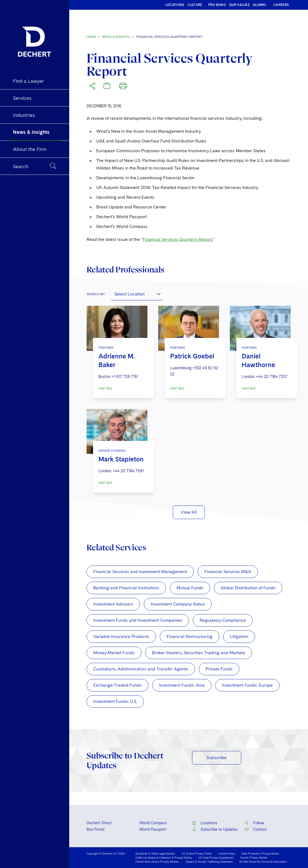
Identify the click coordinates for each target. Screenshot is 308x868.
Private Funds (219, 669)
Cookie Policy (227, 853)
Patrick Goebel (192, 356)
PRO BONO (217, 5)
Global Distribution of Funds (248, 588)
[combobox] (137, 294)
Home (91, 37)
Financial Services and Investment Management (140, 572)
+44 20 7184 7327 (272, 377)
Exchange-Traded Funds (117, 685)
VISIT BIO (105, 388)
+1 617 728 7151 (125, 377)
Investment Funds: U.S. (115, 701)
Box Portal (95, 829)
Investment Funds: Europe (247, 685)
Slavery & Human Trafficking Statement (209, 862)
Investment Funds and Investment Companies (138, 620)
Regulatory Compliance (223, 620)
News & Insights (116, 37)
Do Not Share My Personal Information (263, 862)
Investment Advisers (113, 604)
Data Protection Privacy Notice (260, 853)
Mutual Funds (190, 588)
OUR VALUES (239, 5)
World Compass (153, 823)
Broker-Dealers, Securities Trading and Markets (199, 653)
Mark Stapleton (121, 459)
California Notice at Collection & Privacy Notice (164, 857)
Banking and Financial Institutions (126, 588)
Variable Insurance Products (121, 636)
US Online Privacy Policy (197, 853)
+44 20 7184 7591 (128, 471)
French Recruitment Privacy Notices (157, 862)
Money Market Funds (114, 653)
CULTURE (195, 5)
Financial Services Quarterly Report (177, 239)
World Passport (153, 829)
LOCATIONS (175, 5)
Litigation (239, 636)
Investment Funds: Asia (182, 685)
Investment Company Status (178, 604)
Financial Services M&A (228, 572)
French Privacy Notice (254, 857)
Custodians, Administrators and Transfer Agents (141, 669)
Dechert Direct (99, 823)
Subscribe (217, 758)
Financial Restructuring (190, 636)
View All (189, 512)
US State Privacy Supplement (216, 857)
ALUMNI (259, 5)
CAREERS (281, 5)
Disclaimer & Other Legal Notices (155, 853)
